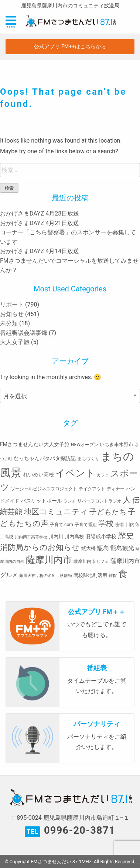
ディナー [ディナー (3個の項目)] (116, 489)
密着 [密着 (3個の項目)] (120, 525)
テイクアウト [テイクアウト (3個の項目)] (92, 489)
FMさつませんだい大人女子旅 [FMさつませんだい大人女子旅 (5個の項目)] (35, 444)
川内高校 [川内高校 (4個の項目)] (74, 537)
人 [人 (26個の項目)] (127, 500)
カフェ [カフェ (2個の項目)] (103, 475)
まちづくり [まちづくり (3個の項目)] (88, 459)
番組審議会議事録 (24, 333)
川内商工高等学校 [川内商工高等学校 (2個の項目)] (31, 537)
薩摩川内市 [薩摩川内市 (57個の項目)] (49, 560)
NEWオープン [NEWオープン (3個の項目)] (85, 445)
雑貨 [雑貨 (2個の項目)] (113, 576)
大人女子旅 (15, 342)
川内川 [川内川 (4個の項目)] (56, 537)
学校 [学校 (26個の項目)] (106, 523)
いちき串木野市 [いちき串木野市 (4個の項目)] (117, 444)
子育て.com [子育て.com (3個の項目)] (62, 525)
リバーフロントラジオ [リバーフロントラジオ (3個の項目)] (99, 501)
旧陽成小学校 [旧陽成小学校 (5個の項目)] (101, 536)
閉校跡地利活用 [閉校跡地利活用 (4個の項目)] (90, 575)
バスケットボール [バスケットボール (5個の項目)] (41, 501)
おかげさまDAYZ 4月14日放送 (40, 251)
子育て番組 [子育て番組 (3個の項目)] (86, 525)
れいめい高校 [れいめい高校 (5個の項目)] (38, 475)
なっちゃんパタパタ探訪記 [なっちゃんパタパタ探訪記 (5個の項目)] (45, 458)
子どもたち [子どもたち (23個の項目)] (108, 512)
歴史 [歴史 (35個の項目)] (126, 535)
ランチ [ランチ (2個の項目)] (70, 501)
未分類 (9, 323)
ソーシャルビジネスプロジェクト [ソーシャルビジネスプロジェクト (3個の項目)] (44, 489)
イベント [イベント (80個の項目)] (75, 473)
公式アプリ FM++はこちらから (70, 47)
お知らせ (12, 314)
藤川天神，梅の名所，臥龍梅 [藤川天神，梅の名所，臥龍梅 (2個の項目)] (46, 576)
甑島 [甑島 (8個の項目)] (103, 548)
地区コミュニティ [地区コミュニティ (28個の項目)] (56, 512)
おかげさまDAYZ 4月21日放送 (40, 223)
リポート (12, 304)
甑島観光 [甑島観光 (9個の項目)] (122, 548)
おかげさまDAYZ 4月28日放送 (40, 213)
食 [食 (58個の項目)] (123, 574)
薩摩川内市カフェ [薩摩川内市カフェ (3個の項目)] (91, 561)
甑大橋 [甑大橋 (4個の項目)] (88, 548)
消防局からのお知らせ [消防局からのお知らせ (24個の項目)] (40, 547)
